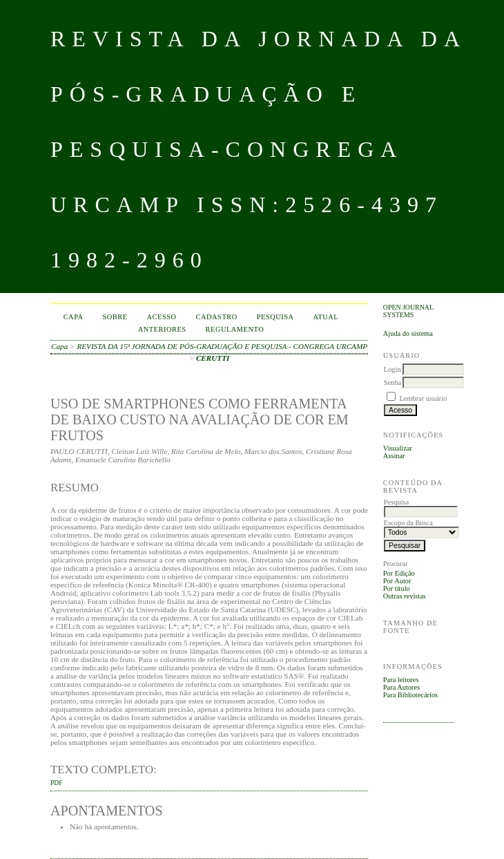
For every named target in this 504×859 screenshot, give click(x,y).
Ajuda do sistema (408, 333)
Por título (397, 588)
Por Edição (399, 573)
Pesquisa (275, 317)
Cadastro (217, 317)
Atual (326, 317)
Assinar (394, 456)
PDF (56, 783)
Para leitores (401, 680)
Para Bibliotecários (410, 695)
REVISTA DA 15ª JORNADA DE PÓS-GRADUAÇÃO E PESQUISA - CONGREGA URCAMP (222, 346)
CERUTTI (213, 358)
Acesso (162, 317)
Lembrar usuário (423, 398)
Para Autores (401, 687)
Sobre (115, 317)
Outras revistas (405, 596)
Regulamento (235, 329)
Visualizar (398, 448)
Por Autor (397, 581)
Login (392, 369)
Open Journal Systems (408, 311)
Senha (392, 383)
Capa (74, 317)
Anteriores (162, 329)
